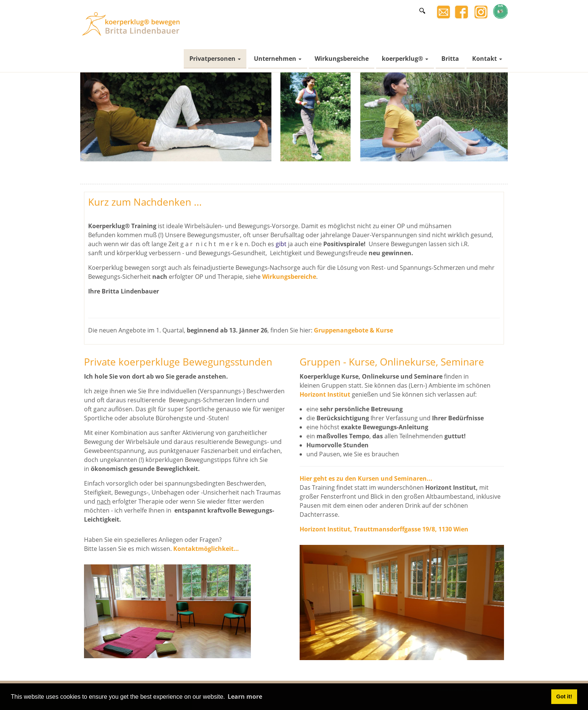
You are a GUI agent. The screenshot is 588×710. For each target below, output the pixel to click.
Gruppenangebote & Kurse (353, 330)
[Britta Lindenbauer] (133, 23)
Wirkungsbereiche (289, 277)
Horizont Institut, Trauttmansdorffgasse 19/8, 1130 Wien (384, 529)
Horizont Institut (325, 394)
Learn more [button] (245, 696)
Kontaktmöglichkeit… (206, 549)
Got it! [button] (564, 696)
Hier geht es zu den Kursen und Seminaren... (366, 478)
